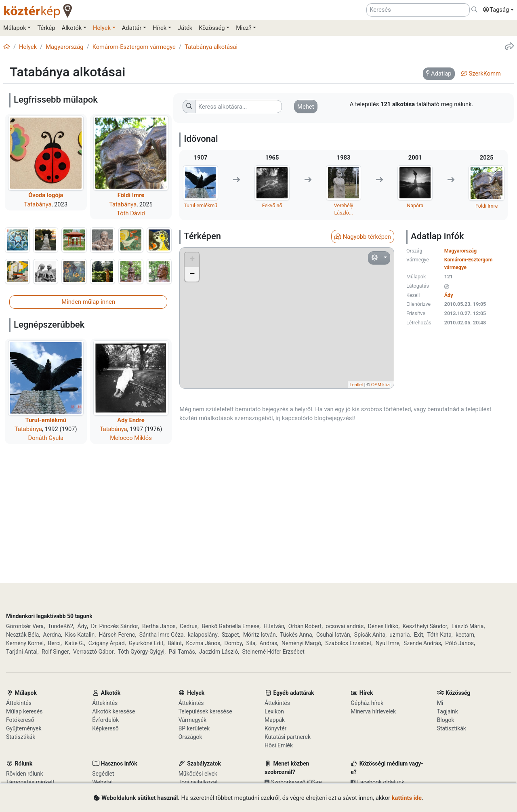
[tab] (439, 74)
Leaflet (356, 385)
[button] (496, 10)
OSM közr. (381, 385)
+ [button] (192, 260)
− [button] (192, 274)
